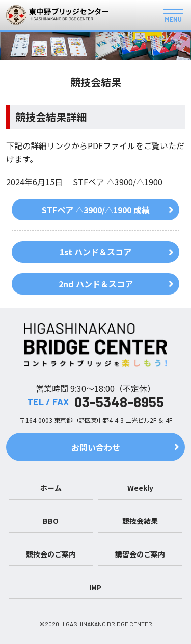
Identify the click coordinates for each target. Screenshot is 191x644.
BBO (51, 521)
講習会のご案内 (140, 554)
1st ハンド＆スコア (95, 252)
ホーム (51, 488)
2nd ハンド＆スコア (96, 284)
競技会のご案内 (51, 554)
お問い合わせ (96, 447)
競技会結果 (140, 521)
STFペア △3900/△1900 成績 (96, 210)
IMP (95, 587)
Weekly (140, 488)
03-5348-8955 (119, 402)
